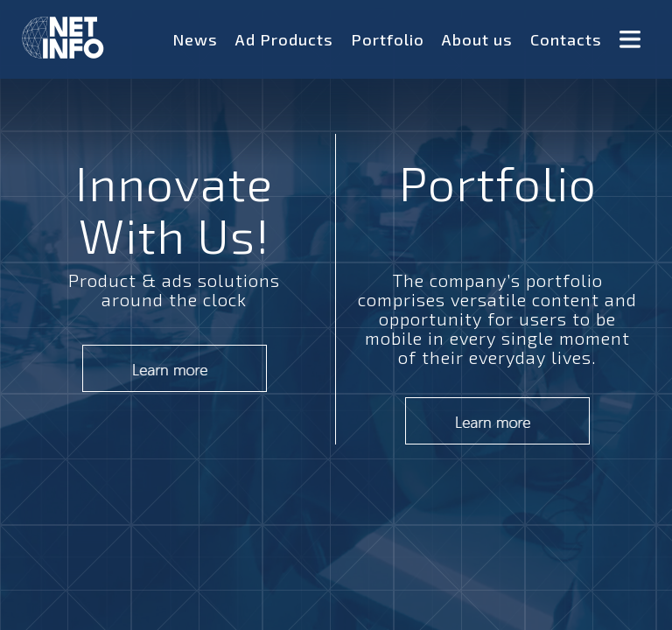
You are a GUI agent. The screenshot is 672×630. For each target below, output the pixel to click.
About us (477, 39)
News (195, 39)
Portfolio (388, 39)
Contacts (566, 39)
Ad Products (284, 39)
